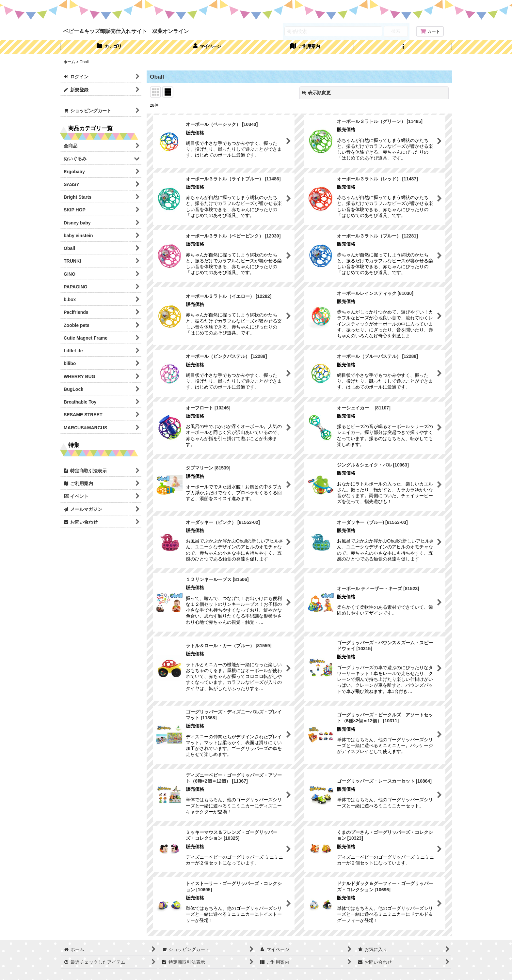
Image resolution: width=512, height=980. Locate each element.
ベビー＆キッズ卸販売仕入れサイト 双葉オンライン (126, 31)
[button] (403, 47)
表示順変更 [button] (316, 93)
